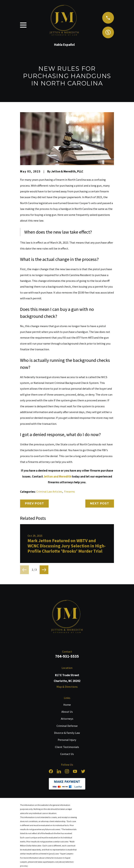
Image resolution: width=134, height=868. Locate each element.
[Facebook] (51, 771)
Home (67, 705)
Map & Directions (67, 687)
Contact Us (67, 754)
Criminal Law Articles (49, 492)
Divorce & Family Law (67, 733)
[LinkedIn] (59, 771)
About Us (67, 712)
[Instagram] (67, 771)
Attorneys (67, 719)
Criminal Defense (67, 726)
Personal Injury (67, 740)
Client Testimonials (67, 747)
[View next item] (44, 570)
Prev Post (34, 503)
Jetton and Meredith (57, 477)
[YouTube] (75, 771)
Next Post (100, 503)
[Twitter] (83, 771)
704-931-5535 (67, 656)
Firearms (69, 492)
